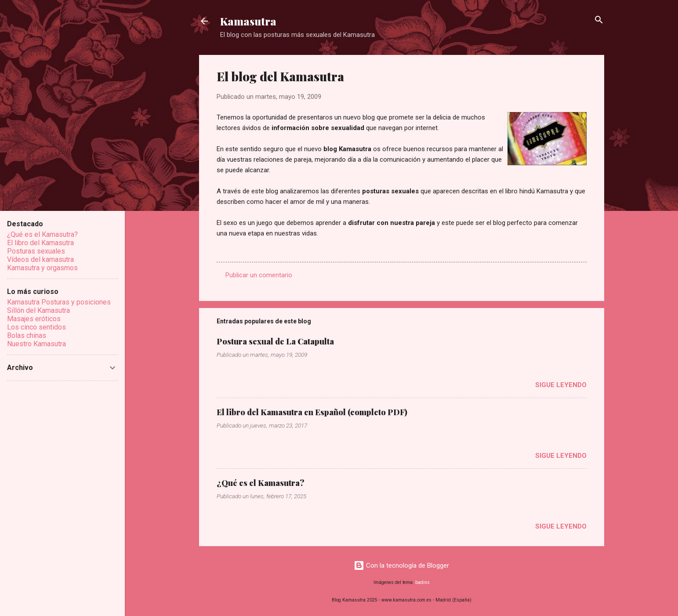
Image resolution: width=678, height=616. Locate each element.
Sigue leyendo (561, 385)
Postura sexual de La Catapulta (275, 341)
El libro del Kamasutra (40, 243)
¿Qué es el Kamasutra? (261, 483)
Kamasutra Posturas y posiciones (59, 302)
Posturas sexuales (36, 251)
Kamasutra (248, 21)
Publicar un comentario (259, 275)
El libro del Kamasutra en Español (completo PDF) (312, 412)
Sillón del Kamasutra (38, 310)
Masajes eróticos (34, 319)
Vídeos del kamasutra (40, 259)
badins (422, 582)
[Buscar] (599, 20)
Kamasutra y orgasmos (42, 268)
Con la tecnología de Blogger (401, 565)
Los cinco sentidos (36, 327)
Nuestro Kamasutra (36, 344)
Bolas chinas (27, 335)
